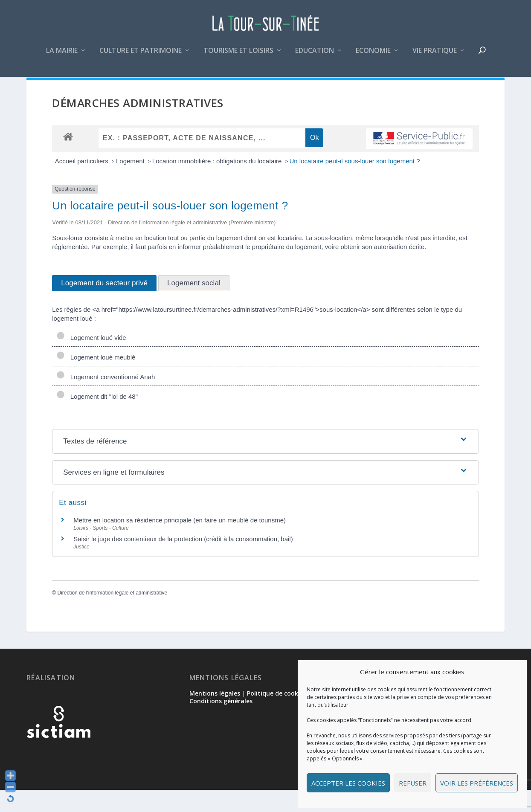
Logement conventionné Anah (106, 399)
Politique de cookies (277, 715)
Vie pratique (435, 57)
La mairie (62, 57)
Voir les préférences (477, 783)
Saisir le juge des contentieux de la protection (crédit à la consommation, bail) (183, 561)
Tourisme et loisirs (238, 57)
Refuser (413, 783)
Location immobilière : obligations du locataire (218, 183)
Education (315, 57)
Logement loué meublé (96, 379)
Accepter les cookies (348, 783)
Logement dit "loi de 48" (97, 419)
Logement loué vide (91, 360)
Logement (131, 183)
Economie (373, 57)
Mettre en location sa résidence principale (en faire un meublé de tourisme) (180, 542)
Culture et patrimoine (141, 57)
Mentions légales (215, 715)
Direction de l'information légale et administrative (112, 615)
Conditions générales (221, 723)
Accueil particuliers (83, 183)
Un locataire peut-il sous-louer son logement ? (355, 183)
